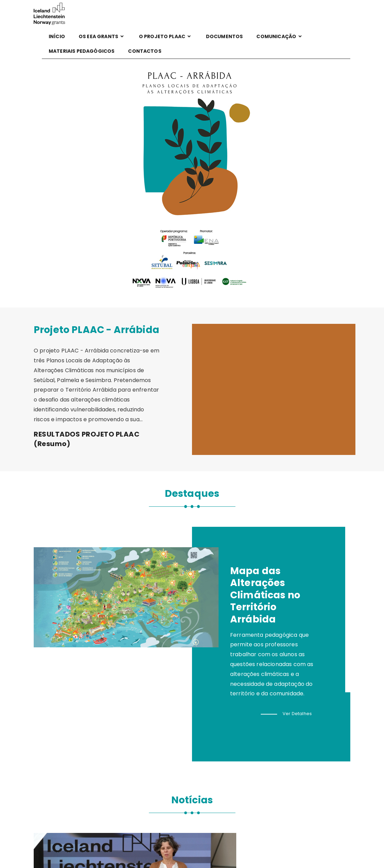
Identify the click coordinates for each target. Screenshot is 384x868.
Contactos (145, 51)
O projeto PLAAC (166, 36)
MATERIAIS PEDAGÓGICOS (82, 51)
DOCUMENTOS (225, 36)
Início (57, 36)
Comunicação (280, 36)
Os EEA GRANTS (102, 36)
